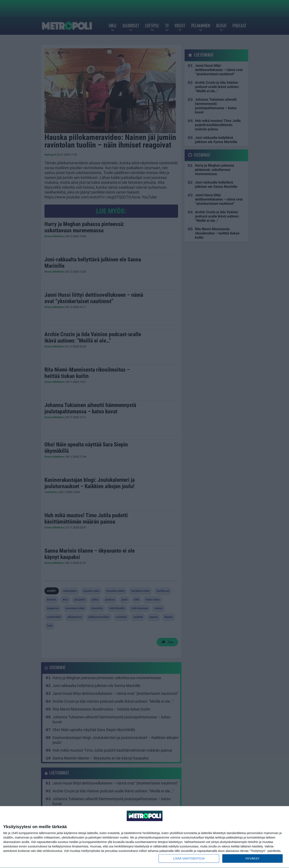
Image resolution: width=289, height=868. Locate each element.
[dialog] (144, 837)
